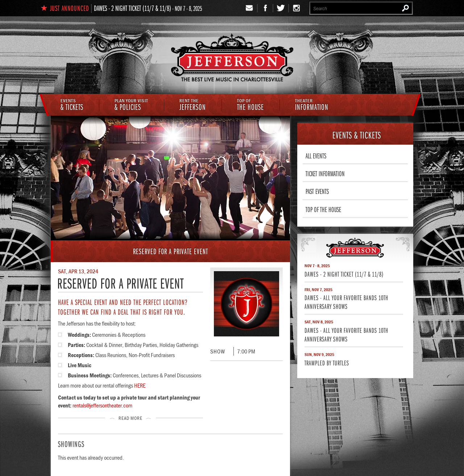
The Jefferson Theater (232, 59)
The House (250, 105)
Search (405, 8)
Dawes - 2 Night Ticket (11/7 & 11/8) (132, 8)
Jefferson (193, 105)
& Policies (131, 105)
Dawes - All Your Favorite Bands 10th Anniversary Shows (346, 302)
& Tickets (72, 105)
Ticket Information (325, 173)
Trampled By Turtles (327, 363)
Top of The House (323, 209)
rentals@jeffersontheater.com (102, 405)
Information (312, 105)
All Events (316, 156)
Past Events (317, 191)
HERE (140, 385)
